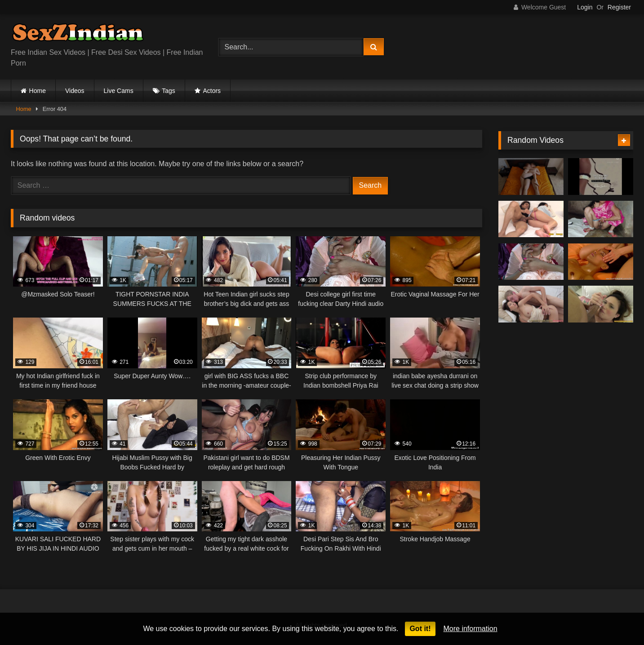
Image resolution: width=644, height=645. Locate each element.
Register (619, 7)
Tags (169, 91)
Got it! (420, 629)
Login (585, 7)
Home (38, 91)
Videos (75, 91)
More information (471, 629)
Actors (212, 91)
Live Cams (119, 91)
